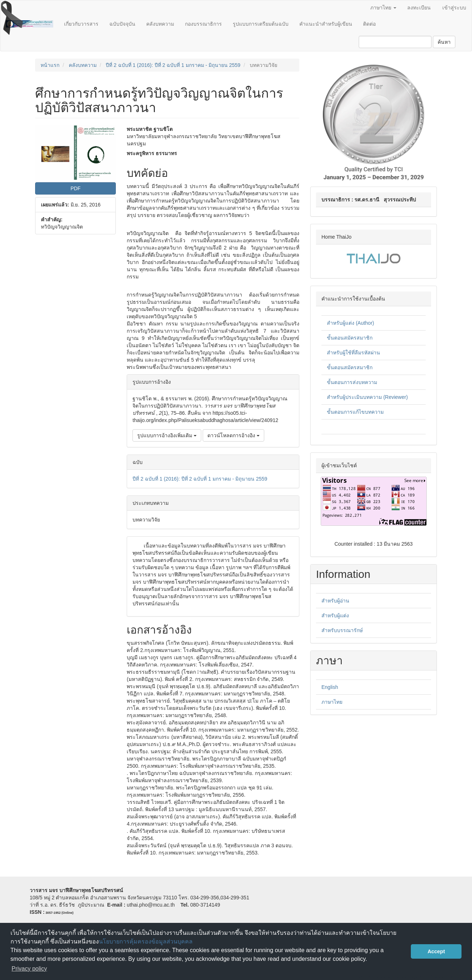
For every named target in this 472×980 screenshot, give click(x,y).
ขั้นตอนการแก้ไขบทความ (355, 412)
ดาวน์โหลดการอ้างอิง (233, 435)
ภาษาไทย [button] (383, 8)
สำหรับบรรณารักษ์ (342, 630)
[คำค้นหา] (395, 42)
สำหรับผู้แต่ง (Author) (350, 323)
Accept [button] (436, 951)
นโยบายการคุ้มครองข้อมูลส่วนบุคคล (146, 941)
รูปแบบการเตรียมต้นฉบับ (261, 24)
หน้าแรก (50, 65)
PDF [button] (76, 188)
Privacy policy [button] (29, 969)
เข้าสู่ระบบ (454, 8)
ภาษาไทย (332, 702)
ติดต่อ (369, 24)
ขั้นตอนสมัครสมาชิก (350, 338)
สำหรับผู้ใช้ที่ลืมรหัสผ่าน (353, 353)
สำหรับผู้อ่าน (335, 601)
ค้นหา (444, 42)
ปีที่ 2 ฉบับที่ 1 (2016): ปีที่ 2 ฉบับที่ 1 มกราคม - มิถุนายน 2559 (173, 65)
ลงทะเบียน (419, 8)
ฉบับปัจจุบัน (122, 24)
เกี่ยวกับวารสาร (81, 24)
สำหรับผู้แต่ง (335, 615)
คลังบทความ (160, 24)
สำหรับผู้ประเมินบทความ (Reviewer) (367, 397)
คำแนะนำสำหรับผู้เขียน (326, 24)
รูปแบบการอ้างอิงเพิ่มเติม (167, 435)
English (330, 687)
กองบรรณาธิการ (203, 24)
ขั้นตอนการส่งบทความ (352, 382)
